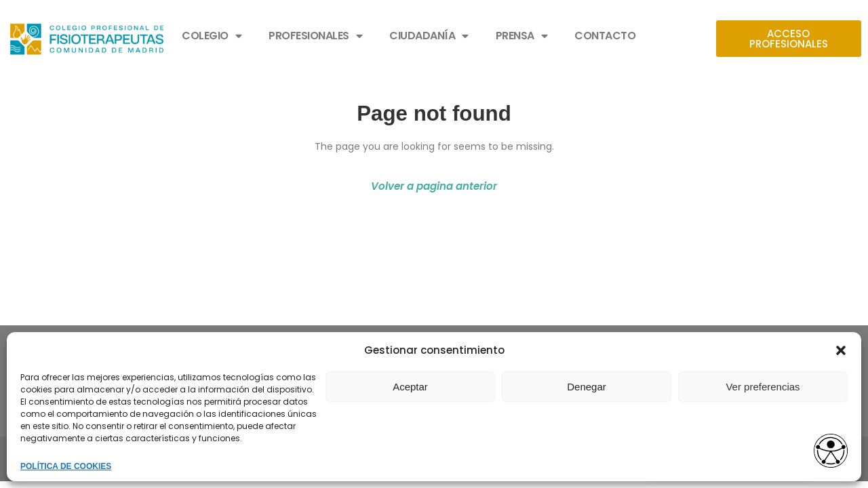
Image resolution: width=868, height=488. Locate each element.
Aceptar (410, 387)
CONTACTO (605, 36)
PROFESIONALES (315, 36)
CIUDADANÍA (429, 36)
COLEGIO (212, 36)
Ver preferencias (763, 387)
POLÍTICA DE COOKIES (66, 466)
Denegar (587, 387)
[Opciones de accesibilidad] (831, 452)
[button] (841, 350)
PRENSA (522, 36)
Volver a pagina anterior (434, 186)
